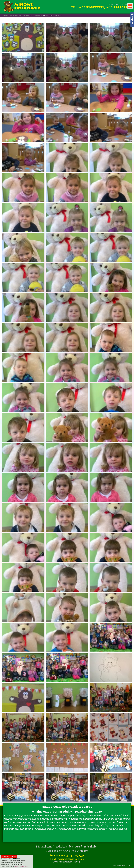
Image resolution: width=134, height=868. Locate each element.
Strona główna (9, 15)
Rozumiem (9, 857)
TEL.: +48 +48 (101, 7)
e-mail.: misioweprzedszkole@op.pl (67, 859)
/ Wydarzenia (20, 15)
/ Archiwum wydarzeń (34, 15)
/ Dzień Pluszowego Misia (52, 15)
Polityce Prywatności (21, 866)
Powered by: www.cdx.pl (121, 866)
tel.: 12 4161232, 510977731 (67, 855)
